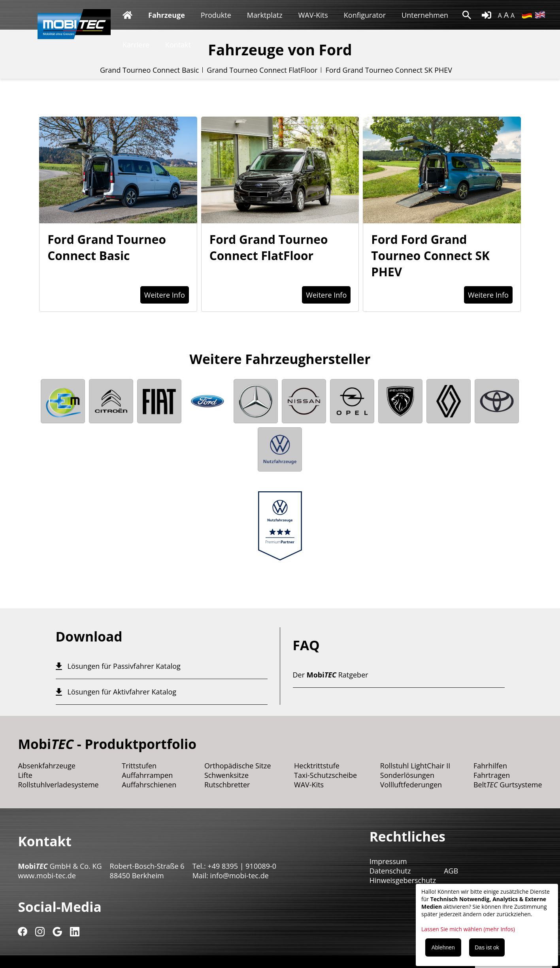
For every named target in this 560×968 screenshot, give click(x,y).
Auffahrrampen (147, 775)
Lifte (25, 775)
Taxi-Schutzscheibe (325, 775)
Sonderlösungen (407, 775)
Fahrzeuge (167, 15)
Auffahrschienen (149, 785)
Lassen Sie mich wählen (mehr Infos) (468, 929)
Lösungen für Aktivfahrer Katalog (122, 692)
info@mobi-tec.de (239, 876)
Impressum (388, 861)
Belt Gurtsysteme (508, 785)
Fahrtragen (492, 775)
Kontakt (178, 45)
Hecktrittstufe (317, 766)
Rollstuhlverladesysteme (58, 785)
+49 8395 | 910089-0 (242, 866)
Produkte (216, 15)
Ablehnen (443, 947)
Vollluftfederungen (411, 785)
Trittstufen (139, 766)
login (486, 15)
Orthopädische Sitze (238, 766)
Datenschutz (390, 871)
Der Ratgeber (331, 675)
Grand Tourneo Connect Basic (149, 70)
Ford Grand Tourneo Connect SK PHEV (389, 70)
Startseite (127, 15)
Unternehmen (425, 15)
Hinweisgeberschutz (403, 880)
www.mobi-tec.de (47, 876)
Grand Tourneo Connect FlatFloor (262, 70)
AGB (451, 871)
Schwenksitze (226, 775)
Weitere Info (165, 295)
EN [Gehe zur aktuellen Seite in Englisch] (540, 15)
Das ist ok (487, 947)
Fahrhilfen (490, 766)
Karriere (136, 45)
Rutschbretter (227, 785)
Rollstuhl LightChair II (415, 766)
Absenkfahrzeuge (47, 766)
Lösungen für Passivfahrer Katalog (124, 666)
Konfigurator (365, 15)
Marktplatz (265, 15)
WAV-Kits (313, 15)
